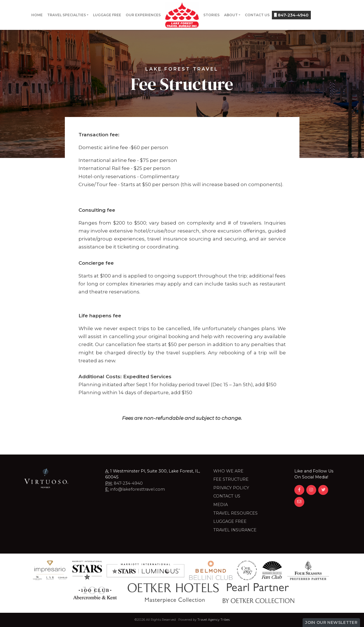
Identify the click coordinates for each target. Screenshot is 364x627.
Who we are (228, 471)
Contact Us (257, 15)
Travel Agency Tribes (214, 620)
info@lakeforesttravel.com (137, 489)
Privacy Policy (231, 488)
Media (221, 505)
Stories (211, 15)
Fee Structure (231, 479)
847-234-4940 (291, 15)
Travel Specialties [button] (67, 15)
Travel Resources (235, 513)
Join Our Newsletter (331, 622)
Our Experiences (143, 15)
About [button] (231, 15)
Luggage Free (107, 15)
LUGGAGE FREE (230, 521)
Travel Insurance (235, 530)
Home (37, 15)
